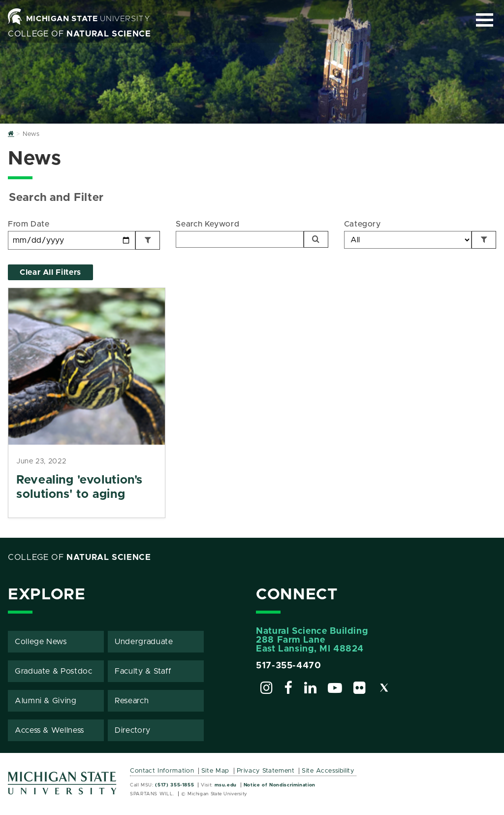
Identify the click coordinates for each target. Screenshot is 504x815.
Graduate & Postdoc (54, 671)
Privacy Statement (266, 771)
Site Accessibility (328, 771)
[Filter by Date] (148, 240)
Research (132, 701)
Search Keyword (207, 224)
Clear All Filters (50, 272)
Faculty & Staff (143, 671)
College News (41, 642)
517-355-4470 (289, 666)
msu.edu (226, 785)
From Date (29, 224)
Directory (133, 730)
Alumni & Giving (46, 701)
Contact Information (162, 771)
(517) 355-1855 (174, 785)
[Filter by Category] (484, 240)
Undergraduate (144, 642)
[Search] (316, 239)
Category (362, 224)
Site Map (215, 771)
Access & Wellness (49, 730)
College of (79, 34)
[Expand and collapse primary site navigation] (485, 20)
